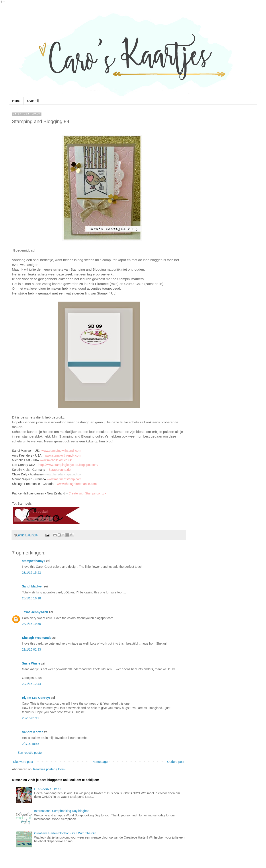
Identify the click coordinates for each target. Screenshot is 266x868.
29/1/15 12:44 (31, 684)
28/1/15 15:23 (31, 573)
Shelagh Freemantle (37, 638)
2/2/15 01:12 (31, 718)
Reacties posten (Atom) (49, 769)
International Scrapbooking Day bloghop (62, 811)
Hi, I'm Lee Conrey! (36, 698)
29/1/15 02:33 (31, 649)
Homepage (100, 762)
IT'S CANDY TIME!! (48, 789)
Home (16, 101)
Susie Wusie (31, 663)
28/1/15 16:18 (31, 598)
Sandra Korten (33, 732)
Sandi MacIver (32, 586)
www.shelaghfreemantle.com (77, 484)
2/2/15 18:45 (31, 744)
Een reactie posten (30, 753)
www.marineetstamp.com (64, 479)
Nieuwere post (23, 762)
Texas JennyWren (35, 612)
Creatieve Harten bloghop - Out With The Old (65, 833)
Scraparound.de (60, 470)
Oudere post (176, 762)
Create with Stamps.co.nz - (87, 493)
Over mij (33, 101)
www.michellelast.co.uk (56, 460)
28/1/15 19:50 (31, 624)
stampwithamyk (34, 561)
